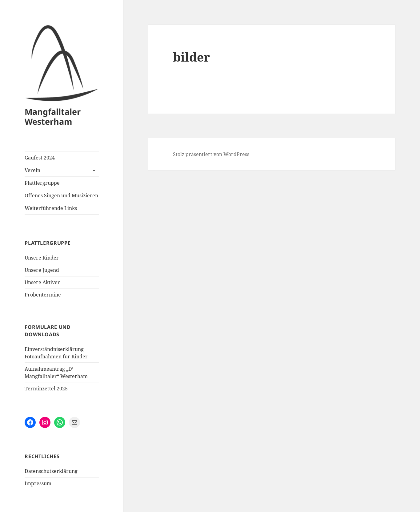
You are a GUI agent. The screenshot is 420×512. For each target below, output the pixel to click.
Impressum (38, 483)
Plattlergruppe (42, 183)
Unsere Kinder (42, 258)
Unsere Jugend (42, 270)
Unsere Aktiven (43, 282)
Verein (32, 170)
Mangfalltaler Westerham (53, 117)
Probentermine (43, 295)
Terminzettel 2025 (46, 389)
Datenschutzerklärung (51, 471)
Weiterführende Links (51, 208)
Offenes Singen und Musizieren (61, 196)
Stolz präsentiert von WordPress (211, 154)
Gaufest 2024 (40, 158)
